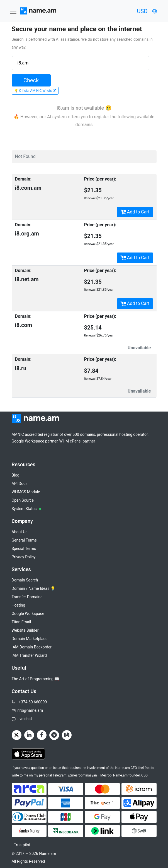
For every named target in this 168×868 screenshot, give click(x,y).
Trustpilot (22, 845)
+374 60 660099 (33, 702)
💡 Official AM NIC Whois (35, 91)
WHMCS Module (26, 492)
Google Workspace (28, 614)
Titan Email (21, 622)
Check (31, 80)
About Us (20, 532)
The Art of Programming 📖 (36, 679)
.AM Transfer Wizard (29, 655)
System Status (26, 509)
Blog (16, 475)
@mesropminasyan (83, 775)
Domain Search (25, 580)
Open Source (23, 500)
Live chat (24, 719)
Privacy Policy (24, 557)
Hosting (19, 605)
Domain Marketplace (30, 639)
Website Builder (25, 630)
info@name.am (30, 710)
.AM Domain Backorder (32, 647)
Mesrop (106, 775)
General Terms (24, 540)
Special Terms (24, 549)
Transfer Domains (27, 597)
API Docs (20, 484)
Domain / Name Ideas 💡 (33, 588)
